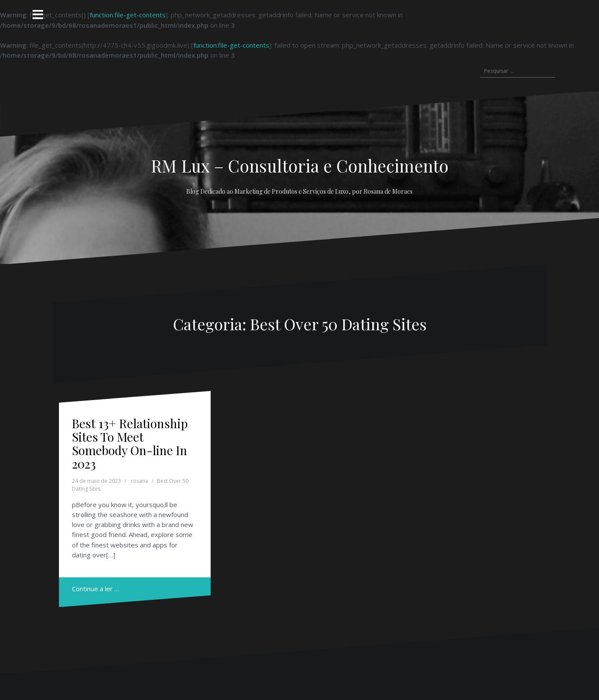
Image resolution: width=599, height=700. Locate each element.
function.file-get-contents (128, 15)
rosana (140, 481)
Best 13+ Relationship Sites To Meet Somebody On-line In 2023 (130, 443)
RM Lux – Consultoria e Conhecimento (300, 166)
